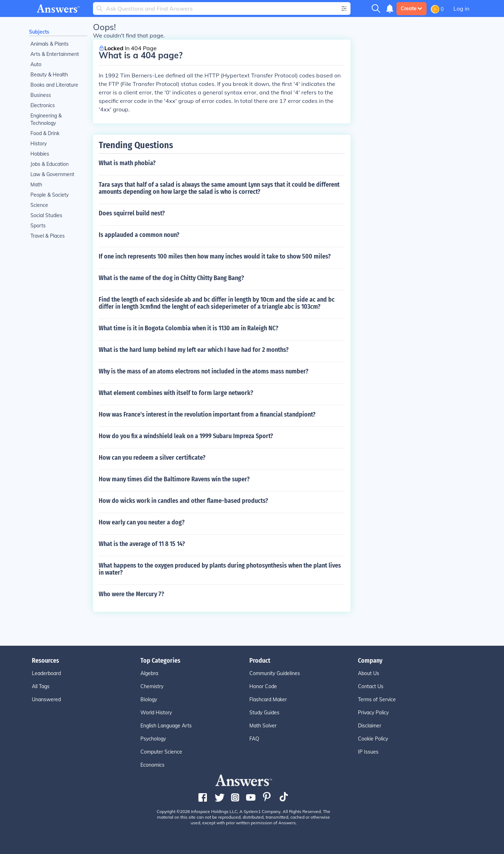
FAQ (254, 739)
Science (39, 205)
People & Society (50, 195)
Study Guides (264, 713)
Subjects (39, 32)
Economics (152, 765)
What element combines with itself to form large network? (176, 393)
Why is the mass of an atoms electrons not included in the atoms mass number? (204, 371)
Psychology (153, 739)
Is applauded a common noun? (139, 235)
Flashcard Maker (268, 699)
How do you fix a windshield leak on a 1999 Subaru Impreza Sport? (186, 436)
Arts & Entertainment (55, 54)
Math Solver (263, 726)
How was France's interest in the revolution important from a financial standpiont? (207, 414)
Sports (38, 226)
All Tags (41, 686)
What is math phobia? (127, 163)
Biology (149, 699)
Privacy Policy (373, 713)
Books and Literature (54, 85)
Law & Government (52, 174)
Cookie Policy (373, 739)
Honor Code (263, 686)
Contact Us (371, 686)
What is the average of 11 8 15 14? (142, 544)
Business (41, 95)
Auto (36, 64)
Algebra (149, 673)
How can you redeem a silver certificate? (152, 458)
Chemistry (152, 686)
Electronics (43, 105)
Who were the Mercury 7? (131, 594)
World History (156, 713)
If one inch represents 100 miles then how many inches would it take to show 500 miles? (215, 256)
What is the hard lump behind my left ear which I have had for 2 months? (194, 350)
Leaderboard (46, 673)
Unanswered (46, 699)
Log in (461, 8)
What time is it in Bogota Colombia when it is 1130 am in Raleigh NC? (189, 328)
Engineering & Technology (46, 119)
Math (36, 185)
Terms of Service (377, 699)
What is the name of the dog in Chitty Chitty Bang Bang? (171, 278)
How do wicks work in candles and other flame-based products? (183, 501)
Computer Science (161, 752)
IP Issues (368, 752)
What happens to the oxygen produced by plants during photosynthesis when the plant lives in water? (220, 569)
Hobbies (40, 154)
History (39, 144)
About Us (369, 673)
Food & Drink (45, 133)
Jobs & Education (50, 164)
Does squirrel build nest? (132, 213)
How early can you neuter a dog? (142, 522)
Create (412, 8)
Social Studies (46, 215)
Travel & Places (48, 236)
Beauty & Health (49, 75)
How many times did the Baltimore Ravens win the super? (174, 479)
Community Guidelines (275, 673)
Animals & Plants (50, 44)
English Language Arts (166, 726)
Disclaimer (370, 726)
